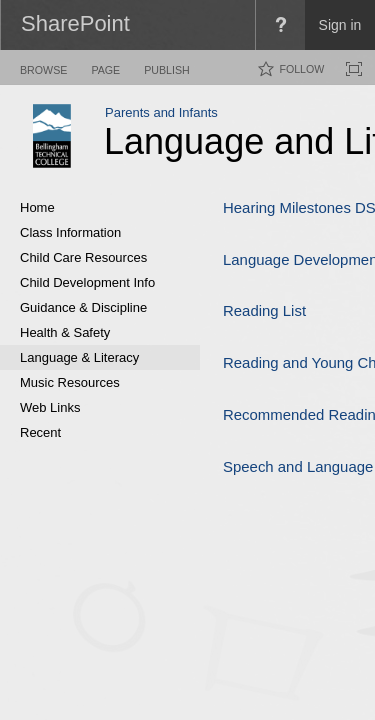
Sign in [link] (340, 25)
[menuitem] (280, 25)
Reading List (264, 310)
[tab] (43, 66)
